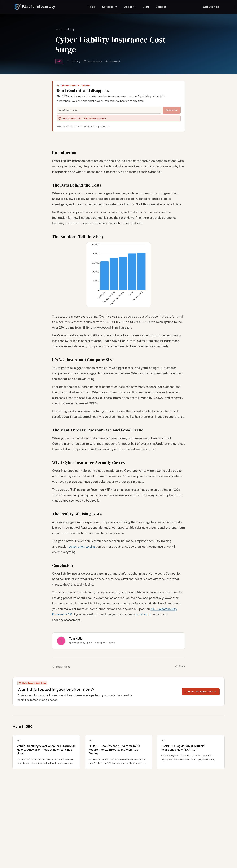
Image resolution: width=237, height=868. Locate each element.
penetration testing (82, 547)
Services (110, 7)
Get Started (211, 7)
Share (180, 666)
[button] (119, 275)
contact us (143, 615)
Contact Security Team (201, 692)
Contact (161, 7)
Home (92, 7)
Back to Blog (61, 667)
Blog (146, 7)
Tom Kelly (75, 61)
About (130, 7)
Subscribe (172, 110)
